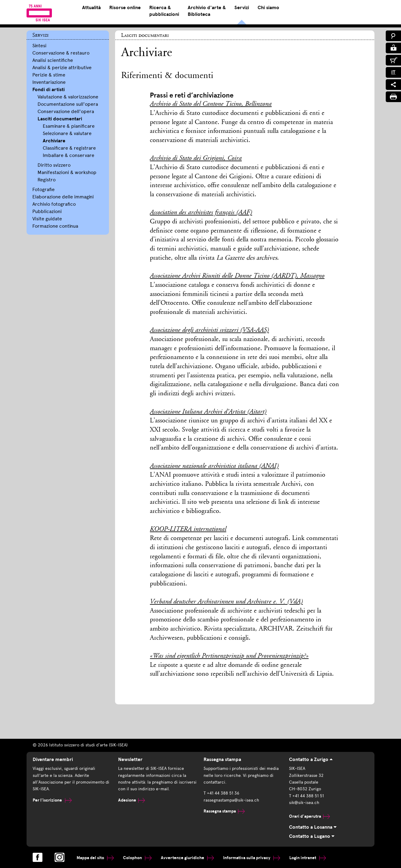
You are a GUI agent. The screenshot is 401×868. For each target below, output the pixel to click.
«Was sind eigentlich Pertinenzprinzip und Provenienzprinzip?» (229, 656)
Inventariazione (49, 82)
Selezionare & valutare (67, 133)
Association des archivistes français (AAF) (201, 213)
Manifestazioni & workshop (67, 172)
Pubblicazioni (47, 211)
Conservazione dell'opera (66, 111)
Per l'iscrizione (52, 800)
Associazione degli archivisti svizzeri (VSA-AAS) (209, 330)
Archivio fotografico (54, 204)
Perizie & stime (49, 75)
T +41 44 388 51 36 (221, 793)
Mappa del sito (95, 858)
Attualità (91, 8)
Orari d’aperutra (309, 816)
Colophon (137, 858)
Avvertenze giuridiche (187, 858)
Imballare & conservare (69, 155)
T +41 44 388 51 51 (306, 796)
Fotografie (43, 189)
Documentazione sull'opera (68, 104)
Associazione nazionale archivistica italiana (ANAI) (214, 466)
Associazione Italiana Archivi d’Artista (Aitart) (208, 412)
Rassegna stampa (224, 811)
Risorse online (125, 8)
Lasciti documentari (60, 119)
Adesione (132, 800)
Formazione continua (55, 226)
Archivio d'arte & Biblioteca (207, 11)
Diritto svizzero (54, 165)
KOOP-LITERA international (188, 529)
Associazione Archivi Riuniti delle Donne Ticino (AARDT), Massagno (237, 276)
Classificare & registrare (69, 148)
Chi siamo (268, 8)
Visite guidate (47, 219)
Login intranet (308, 858)
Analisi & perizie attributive (62, 68)
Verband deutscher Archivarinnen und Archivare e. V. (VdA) (226, 602)
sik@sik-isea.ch (304, 803)
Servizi (242, 8)
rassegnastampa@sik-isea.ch (231, 800)
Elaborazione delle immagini (63, 197)
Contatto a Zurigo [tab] (311, 759)
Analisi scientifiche (53, 60)
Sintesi (39, 46)
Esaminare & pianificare (69, 126)
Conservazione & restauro (61, 53)
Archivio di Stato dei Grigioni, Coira (196, 158)
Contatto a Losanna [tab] (313, 827)
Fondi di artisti (49, 90)
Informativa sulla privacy (252, 858)
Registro (47, 180)
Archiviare (54, 141)
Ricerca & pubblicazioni (164, 11)
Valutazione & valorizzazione (68, 97)
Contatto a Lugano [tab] (312, 836)
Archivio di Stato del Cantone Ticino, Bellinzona (211, 104)
